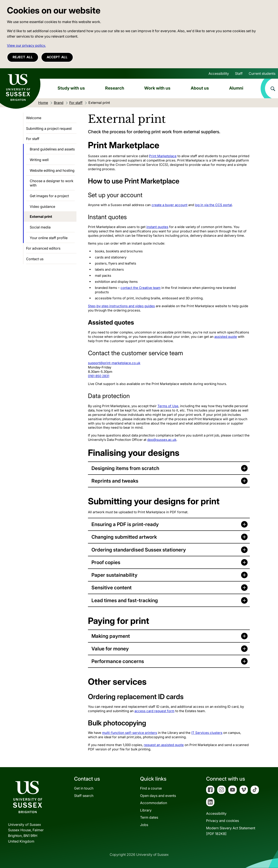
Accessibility (219, 73)
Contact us (35, 259)
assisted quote (226, 337)
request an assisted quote (164, 745)
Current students (262, 73)
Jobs (144, 825)
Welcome (34, 118)
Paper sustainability (114, 575)
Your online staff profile (49, 238)
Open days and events (158, 796)
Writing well (39, 160)
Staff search (84, 796)
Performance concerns (118, 661)
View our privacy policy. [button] (26, 45)
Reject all (23, 57)
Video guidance (42, 207)
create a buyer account (170, 205)
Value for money (110, 649)
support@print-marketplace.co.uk (114, 363)
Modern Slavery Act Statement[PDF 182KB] (231, 831)
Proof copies (106, 562)
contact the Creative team (141, 288)
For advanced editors (43, 248)
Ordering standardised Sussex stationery (139, 550)
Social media (40, 227)
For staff (33, 139)
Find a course (151, 788)
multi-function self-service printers (130, 733)
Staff (239, 73)
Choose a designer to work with (52, 183)
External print (41, 217)
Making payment (111, 636)
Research (115, 88)
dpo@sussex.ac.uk (162, 440)
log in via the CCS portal (213, 205)
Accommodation (154, 803)
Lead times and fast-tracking (125, 600)
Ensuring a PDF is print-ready (125, 524)
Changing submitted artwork (124, 537)
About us (200, 88)
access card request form (154, 711)
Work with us (157, 88)
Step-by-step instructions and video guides (121, 306)
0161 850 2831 (99, 376)
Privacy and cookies (223, 821)
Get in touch (84, 788)
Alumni (236, 88)
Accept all (57, 57)
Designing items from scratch (125, 468)
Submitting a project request (49, 128)
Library (146, 810)
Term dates (149, 817)
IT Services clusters (207, 733)
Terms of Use (168, 406)
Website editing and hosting (52, 170)
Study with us (71, 88)
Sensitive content (112, 587)
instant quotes (157, 227)
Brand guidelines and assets (52, 149)
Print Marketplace (163, 156)
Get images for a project (49, 196)
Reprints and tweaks (115, 481)
